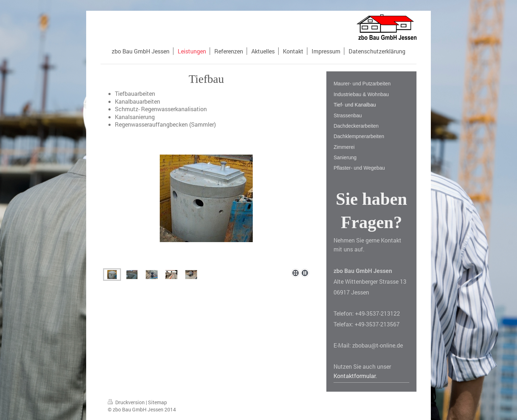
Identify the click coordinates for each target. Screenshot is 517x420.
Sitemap (157, 402)
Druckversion (127, 402)
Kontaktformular (355, 376)
